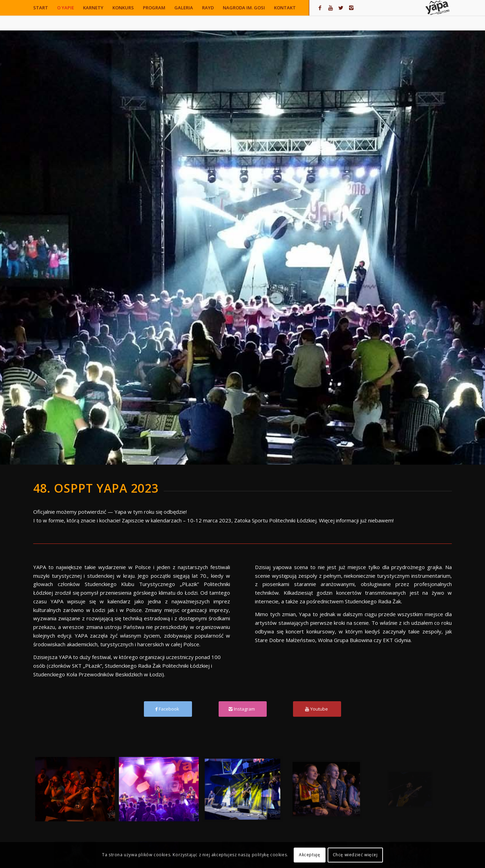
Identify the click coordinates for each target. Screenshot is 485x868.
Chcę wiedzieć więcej (355, 855)
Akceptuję (309, 855)
